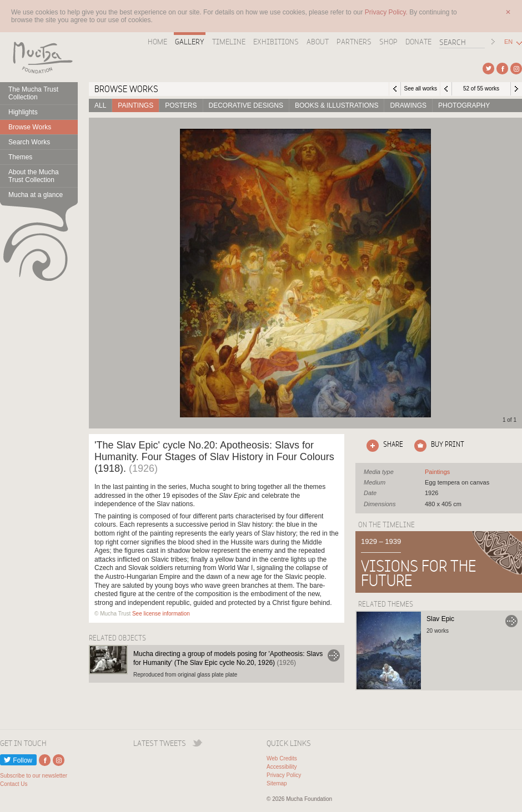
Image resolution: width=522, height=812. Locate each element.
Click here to (383, 446)
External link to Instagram (516, 69)
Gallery (190, 42)
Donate (418, 42)
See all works (420, 89)
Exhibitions (276, 42)
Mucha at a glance (36, 195)
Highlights (23, 112)
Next (516, 89)
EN (508, 42)
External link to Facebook (502, 69)
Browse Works (30, 127)
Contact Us (14, 784)
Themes (20, 157)
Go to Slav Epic (511, 621)
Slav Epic (440, 619)
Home (157, 42)
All (100, 105)
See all (437, 472)
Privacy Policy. (387, 12)
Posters (181, 105)
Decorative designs (246, 105)
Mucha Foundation (39, 57)
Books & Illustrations (337, 105)
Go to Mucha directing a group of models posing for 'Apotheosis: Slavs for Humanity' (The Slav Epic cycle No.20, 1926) (334, 655)
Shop (388, 42)
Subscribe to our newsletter (34, 776)
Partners (354, 42)
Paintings (135, 105)
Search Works (29, 142)
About (318, 42)
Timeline (229, 42)
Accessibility (282, 767)
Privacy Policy (284, 775)
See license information (161, 614)
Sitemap (277, 783)
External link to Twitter (488, 69)
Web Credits (282, 758)
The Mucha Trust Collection (33, 93)
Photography (464, 105)
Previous (446, 89)
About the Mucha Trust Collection (34, 176)
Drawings (408, 105)
